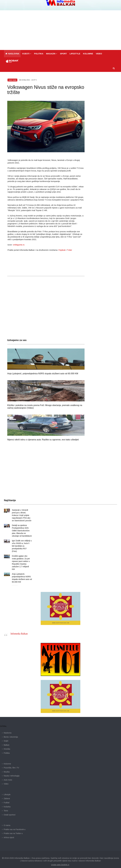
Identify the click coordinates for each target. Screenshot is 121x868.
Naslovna (8, 728)
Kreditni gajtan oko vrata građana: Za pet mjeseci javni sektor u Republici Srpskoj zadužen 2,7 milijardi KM (22, 559)
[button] (27, 54)
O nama (7, 820)
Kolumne (7, 758)
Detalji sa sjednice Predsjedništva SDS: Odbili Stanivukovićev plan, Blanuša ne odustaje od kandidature (22, 531)
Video (6, 779)
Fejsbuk (62, 250)
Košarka (7, 801)
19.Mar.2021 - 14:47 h (28, 80)
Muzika (7, 767)
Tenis (6, 805)
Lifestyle (7, 789)
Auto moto (8, 775)
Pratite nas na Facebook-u (15, 824)
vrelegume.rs (19, 245)
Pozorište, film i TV (11, 762)
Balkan (7, 740)
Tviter (69, 250)
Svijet (6, 736)
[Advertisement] (60, 30)
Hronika (7, 744)
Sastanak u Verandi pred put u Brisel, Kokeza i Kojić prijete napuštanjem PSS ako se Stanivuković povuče (22, 515)
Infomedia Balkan (19, 628)
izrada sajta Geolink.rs (60, 859)
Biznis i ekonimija (11, 732)
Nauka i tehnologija (12, 770)
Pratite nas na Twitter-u (13, 828)
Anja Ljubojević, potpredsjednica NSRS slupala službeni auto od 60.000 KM (43, 374)
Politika (7, 748)
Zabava (7, 793)
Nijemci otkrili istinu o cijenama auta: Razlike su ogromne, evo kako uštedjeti (43, 440)
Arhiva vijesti (9, 832)
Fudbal (7, 797)
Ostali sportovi (10, 809)
